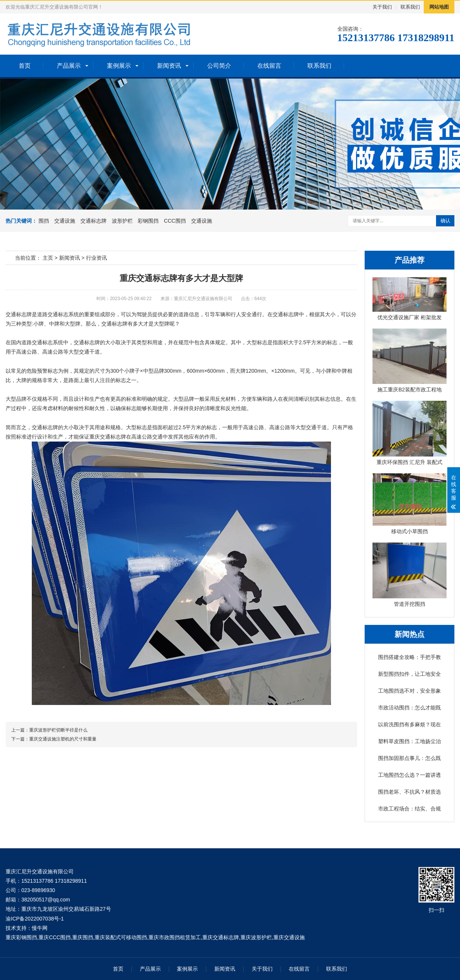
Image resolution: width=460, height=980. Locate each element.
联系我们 (410, 7)
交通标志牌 (93, 221)
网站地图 (439, 7)
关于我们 (382, 7)
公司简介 (219, 66)
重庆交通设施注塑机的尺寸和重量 (63, 739)
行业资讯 (96, 258)
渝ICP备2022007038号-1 (35, 919)
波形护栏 (122, 221)
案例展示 (119, 66)
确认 (445, 221)
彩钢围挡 (148, 221)
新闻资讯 (169, 66)
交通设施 (65, 221)
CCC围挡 (175, 221)
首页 (25, 66)
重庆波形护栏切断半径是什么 (58, 730)
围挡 (44, 221)
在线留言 (269, 66)
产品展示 (69, 66)
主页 (48, 258)
